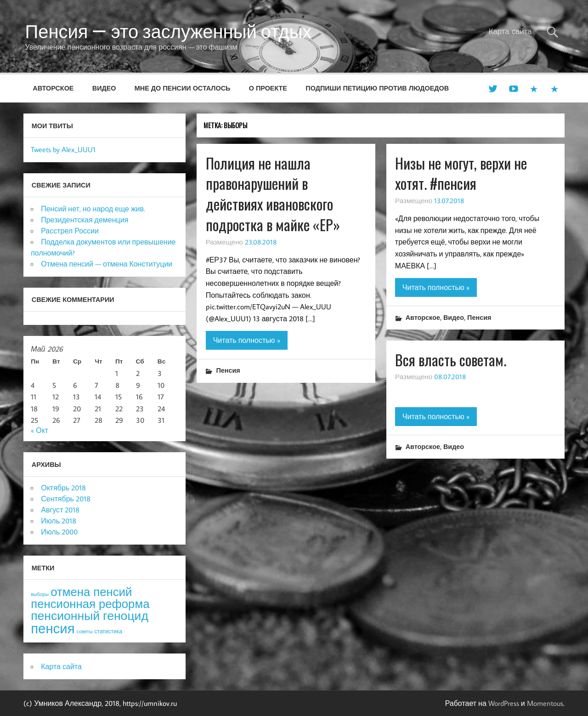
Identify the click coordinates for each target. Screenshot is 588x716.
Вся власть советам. (451, 360)
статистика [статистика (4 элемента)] (108, 631)
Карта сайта (510, 31)
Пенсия (228, 370)
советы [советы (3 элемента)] (85, 631)
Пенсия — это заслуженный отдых (168, 31)
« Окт (40, 430)
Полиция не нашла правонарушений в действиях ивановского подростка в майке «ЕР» (273, 194)
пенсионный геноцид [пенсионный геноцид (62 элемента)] (90, 615)
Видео (104, 88)
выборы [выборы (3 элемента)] (40, 594)
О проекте (268, 88)
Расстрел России (70, 231)
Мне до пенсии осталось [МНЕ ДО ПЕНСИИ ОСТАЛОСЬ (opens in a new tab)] (183, 88)
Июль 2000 (59, 532)
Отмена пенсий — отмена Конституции (107, 264)
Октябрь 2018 (63, 488)
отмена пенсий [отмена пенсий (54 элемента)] (91, 592)
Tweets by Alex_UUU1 (63, 149)
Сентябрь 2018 (66, 499)
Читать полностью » (247, 340)
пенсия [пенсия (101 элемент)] (53, 628)
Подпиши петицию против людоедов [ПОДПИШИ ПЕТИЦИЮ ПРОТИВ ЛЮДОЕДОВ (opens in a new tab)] (377, 88)
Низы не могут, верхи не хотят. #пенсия (461, 173)
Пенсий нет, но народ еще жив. (93, 209)
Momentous (545, 703)
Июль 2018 (59, 521)
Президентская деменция (85, 220)
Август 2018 (60, 510)
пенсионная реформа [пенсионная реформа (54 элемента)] (90, 604)
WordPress (504, 703)
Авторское (53, 88)
